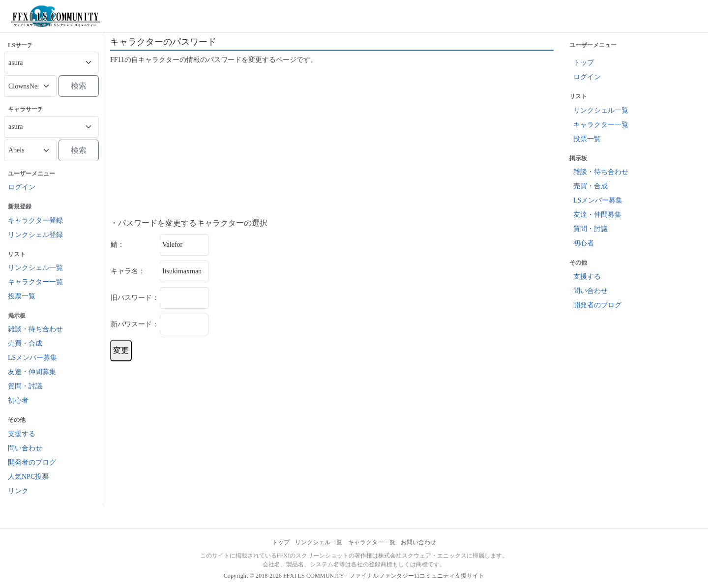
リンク (18, 491)
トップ (584, 63)
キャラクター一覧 (35, 282)
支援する (22, 434)
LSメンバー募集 (32, 358)
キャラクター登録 (35, 220)
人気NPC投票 (28, 477)
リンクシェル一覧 (35, 268)
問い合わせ (25, 448)
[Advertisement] (332, 142)
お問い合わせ (418, 542)
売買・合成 (25, 343)
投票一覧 (22, 296)
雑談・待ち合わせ (35, 329)
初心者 (18, 400)
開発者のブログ (32, 462)
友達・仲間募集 (32, 372)
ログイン (22, 187)
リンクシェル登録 (35, 235)
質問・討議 (25, 386)
